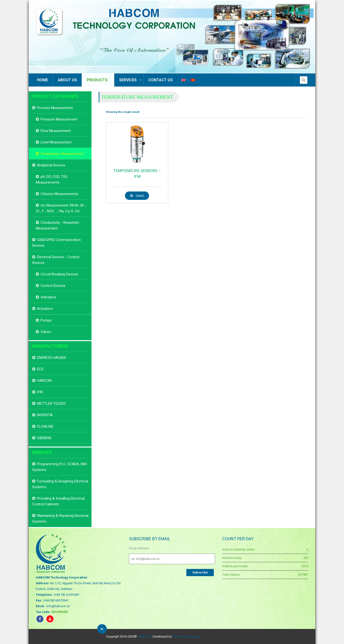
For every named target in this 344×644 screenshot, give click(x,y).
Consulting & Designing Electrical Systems (60, 484)
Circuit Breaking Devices (59, 274)
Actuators (45, 309)
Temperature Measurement (137, 97)
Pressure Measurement (59, 119)
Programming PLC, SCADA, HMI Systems (59, 467)
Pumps (46, 320)
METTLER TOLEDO (51, 404)
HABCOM (44, 381)
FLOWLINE (45, 426)
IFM (40, 392)
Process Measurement (55, 108)
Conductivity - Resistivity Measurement (57, 225)
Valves (46, 332)
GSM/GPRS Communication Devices (56, 243)
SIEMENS (44, 438)
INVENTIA (45, 415)
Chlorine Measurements (59, 194)
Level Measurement (56, 142)
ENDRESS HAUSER (51, 358)
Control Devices (53, 286)
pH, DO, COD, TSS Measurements (52, 180)
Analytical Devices (51, 165)
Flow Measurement (56, 131)
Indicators (48, 297)
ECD (40, 369)
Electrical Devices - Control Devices (56, 260)
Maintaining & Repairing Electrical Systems (60, 518)
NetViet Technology (186, 636)
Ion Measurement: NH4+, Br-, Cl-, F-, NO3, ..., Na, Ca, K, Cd (61, 208)
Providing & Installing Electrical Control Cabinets (58, 501)
